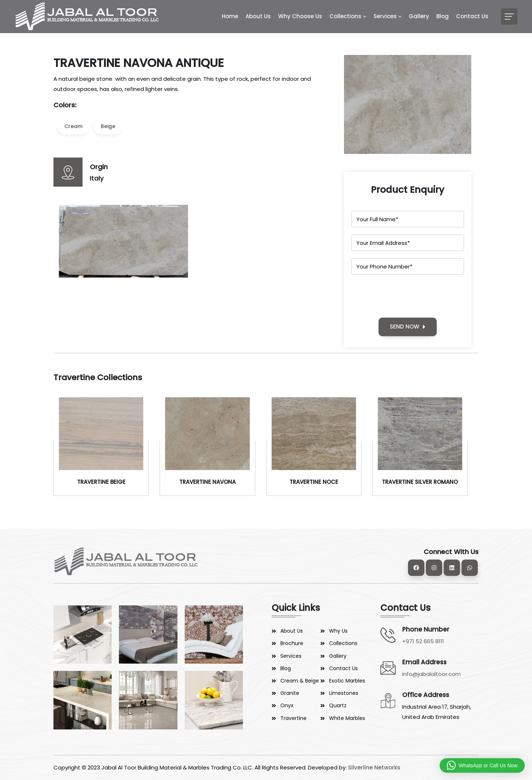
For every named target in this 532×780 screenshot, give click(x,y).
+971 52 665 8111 (423, 641)
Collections (345, 16)
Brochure (292, 643)
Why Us (338, 631)
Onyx (287, 705)
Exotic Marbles (347, 681)
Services (385, 16)
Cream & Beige (300, 681)
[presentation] (407, 296)
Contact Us (472, 16)
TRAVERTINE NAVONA (207, 482)
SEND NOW (408, 327)
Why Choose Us (300, 16)
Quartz (338, 705)
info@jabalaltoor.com (431, 674)
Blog (443, 16)
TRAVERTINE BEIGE (101, 482)
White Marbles (347, 718)
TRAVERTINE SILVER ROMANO (420, 482)
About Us (258, 16)
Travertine (293, 718)
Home (230, 16)
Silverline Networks (374, 767)
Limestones (344, 693)
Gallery (419, 16)
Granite (290, 693)
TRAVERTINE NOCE (314, 482)
